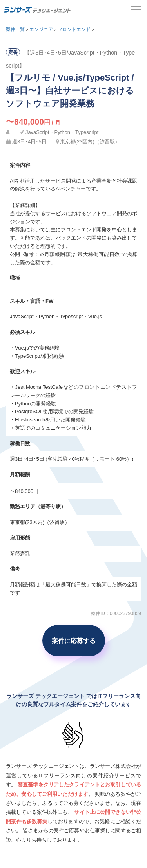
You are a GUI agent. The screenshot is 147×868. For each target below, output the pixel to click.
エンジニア (41, 29)
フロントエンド (74, 29)
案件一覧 (15, 29)
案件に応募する (74, 641)
